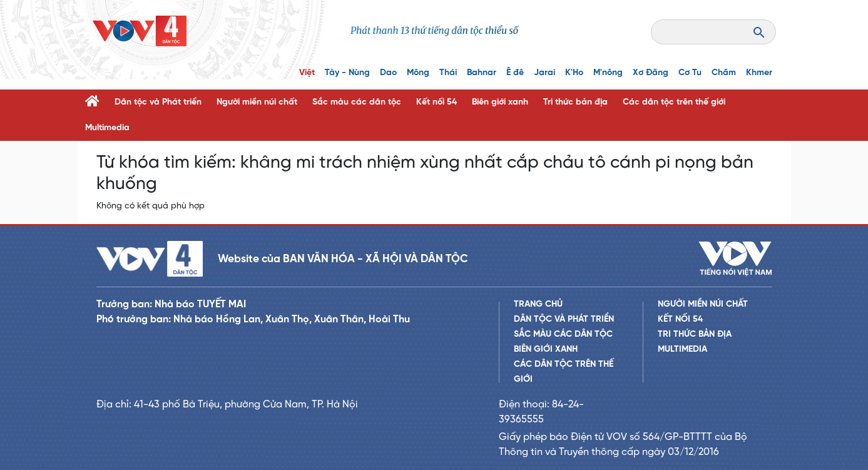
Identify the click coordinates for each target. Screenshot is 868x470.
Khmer (759, 73)
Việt (307, 73)
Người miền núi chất (257, 102)
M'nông (608, 73)
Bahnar (482, 73)
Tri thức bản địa (575, 102)
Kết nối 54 (437, 102)
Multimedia (107, 128)
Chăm (724, 73)
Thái (448, 73)
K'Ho (574, 73)
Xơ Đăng (651, 73)
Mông (418, 73)
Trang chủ (538, 304)
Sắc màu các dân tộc (357, 102)
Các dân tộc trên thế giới (674, 102)
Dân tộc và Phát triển (158, 102)
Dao (388, 73)
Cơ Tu (690, 73)
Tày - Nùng (347, 73)
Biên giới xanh (500, 102)
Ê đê (515, 73)
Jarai (544, 73)
